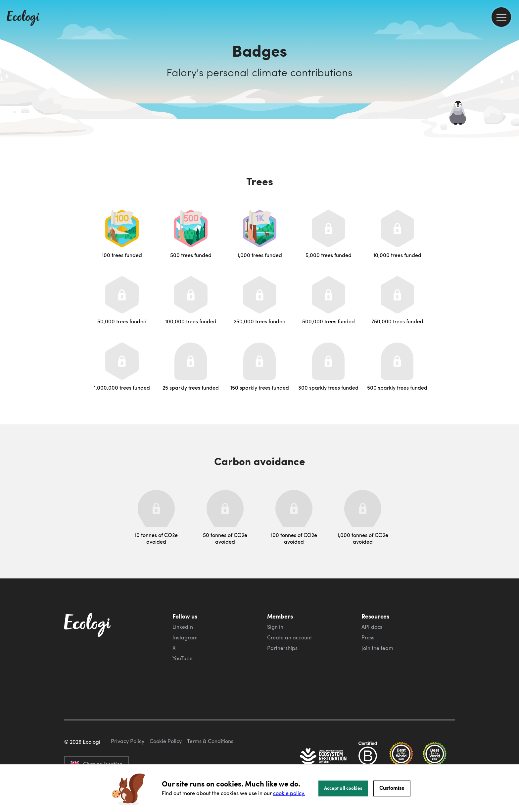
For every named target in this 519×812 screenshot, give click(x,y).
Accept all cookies (343, 788)
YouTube (183, 658)
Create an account (289, 637)
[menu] (501, 17)
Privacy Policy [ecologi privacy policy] (128, 741)
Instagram (185, 637)
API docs (372, 627)
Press (368, 637)
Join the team (377, 648)
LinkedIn (183, 627)
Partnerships (282, 648)
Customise (392, 788)
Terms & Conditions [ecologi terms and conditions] (210, 741)
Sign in (275, 627)
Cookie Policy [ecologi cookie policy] (166, 741)
